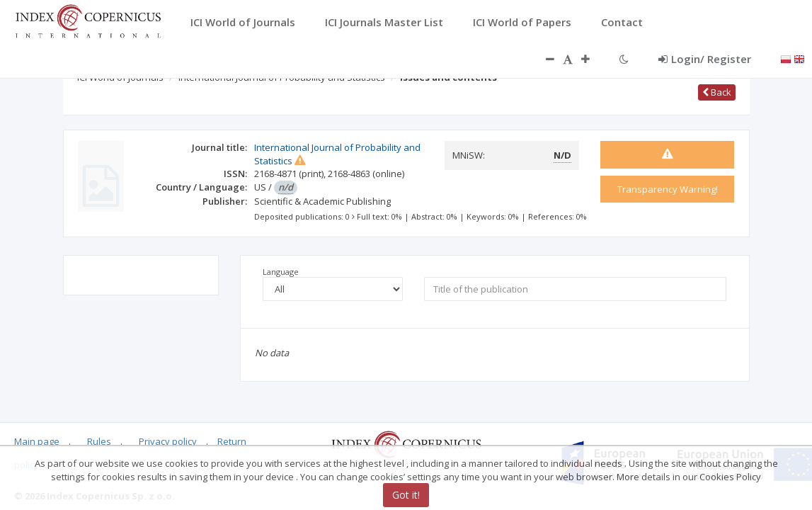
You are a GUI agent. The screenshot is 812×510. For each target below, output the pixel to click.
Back (717, 92)
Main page (37, 441)
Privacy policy (168, 441)
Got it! (406, 495)
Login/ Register (705, 59)
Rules (99, 441)
